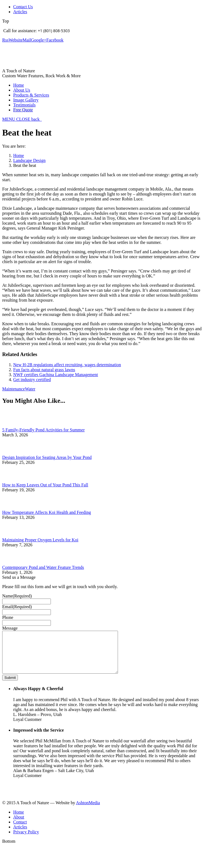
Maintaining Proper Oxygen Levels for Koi (40, 540)
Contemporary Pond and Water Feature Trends (43, 567)
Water (30, 389)
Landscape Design (29, 160)
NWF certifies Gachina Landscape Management (56, 375)
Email (17, 607)
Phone (8, 617)
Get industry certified (32, 380)
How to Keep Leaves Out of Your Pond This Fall (45, 485)
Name (17, 596)
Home (19, 155)
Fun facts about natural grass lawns (44, 370)
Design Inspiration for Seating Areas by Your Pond (47, 457)
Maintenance (14, 389)
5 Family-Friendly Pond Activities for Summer (43, 430)
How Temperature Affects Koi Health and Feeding (47, 512)
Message (10, 628)
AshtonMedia (88, 811)
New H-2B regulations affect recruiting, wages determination (67, 365)
